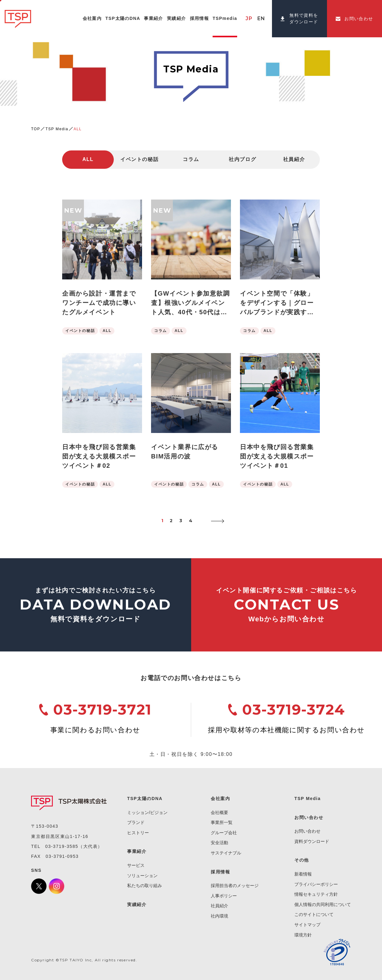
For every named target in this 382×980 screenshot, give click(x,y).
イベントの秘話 (139, 159)
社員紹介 (294, 159)
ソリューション (142, 876)
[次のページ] (216, 521)
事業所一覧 (222, 822)
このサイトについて (314, 914)
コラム (191, 159)
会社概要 (219, 812)
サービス (136, 865)
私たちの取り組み (145, 886)
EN (261, 18)
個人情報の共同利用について (323, 904)
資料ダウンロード (312, 841)
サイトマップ (307, 925)
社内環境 (219, 916)
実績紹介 (137, 904)
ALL (88, 159)
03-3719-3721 (102, 709)
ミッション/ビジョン (147, 812)
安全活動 (219, 843)
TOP (36, 129)
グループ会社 (224, 833)
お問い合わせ (307, 831)
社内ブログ (242, 159)
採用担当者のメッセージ (235, 886)
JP (249, 18)
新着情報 (303, 874)
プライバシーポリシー (316, 884)
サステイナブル (226, 853)
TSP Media (57, 129)
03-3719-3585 (62, 846)
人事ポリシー (224, 896)
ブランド (136, 822)
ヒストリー (138, 833)
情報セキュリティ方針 (316, 894)
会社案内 (220, 798)
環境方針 (303, 935)
